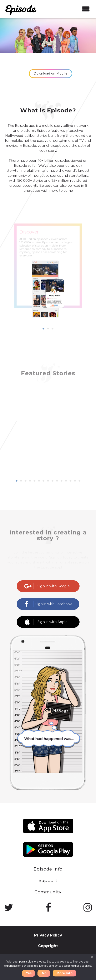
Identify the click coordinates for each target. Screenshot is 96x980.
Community (48, 892)
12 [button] (66, 481)
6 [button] (39, 481)
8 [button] (48, 481)
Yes (29, 973)
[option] (48, 280)
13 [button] (71, 481)
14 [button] (75, 481)
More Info (64, 973)
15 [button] (80, 481)
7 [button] (44, 481)
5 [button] (35, 481)
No (44, 973)
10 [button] (57, 481)
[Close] (92, 957)
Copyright (48, 946)
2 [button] (48, 329)
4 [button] (30, 481)
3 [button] (52, 329)
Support (48, 880)
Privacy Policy (48, 935)
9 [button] (52, 481)
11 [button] (61, 481)
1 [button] (44, 329)
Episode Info (48, 869)
